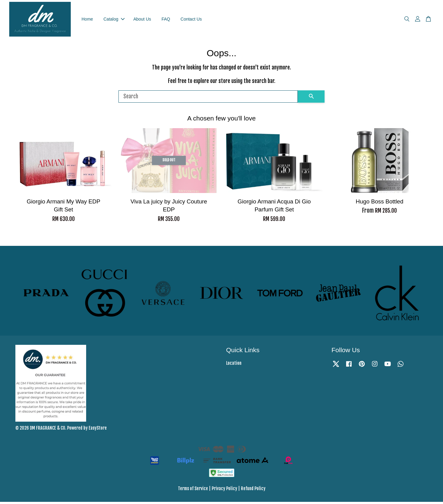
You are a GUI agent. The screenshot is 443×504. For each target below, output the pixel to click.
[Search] (208, 99)
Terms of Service (193, 491)
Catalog (114, 20)
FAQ (166, 20)
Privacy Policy (224, 491)
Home (87, 20)
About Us (142, 20)
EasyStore (98, 430)
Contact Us (191, 20)
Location (234, 366)
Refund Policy (253, 491)
